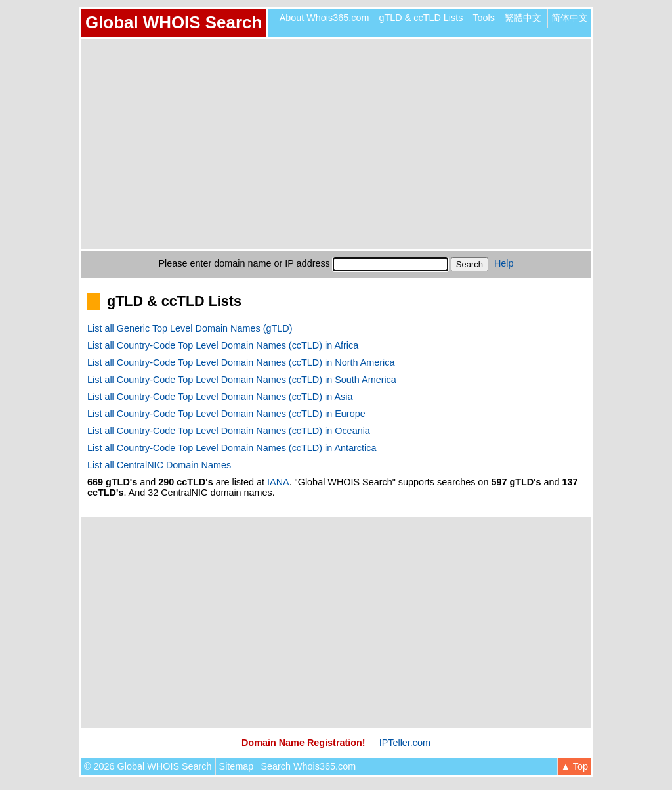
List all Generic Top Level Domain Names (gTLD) (190, 328)
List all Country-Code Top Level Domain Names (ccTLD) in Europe (226, 414)
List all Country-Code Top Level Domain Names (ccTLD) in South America (242, 380)
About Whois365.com (325, 18)
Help (504, 263)
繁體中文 (523, 18)
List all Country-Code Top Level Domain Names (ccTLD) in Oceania (229, 431)
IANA (278, 482)
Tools (484, 18)
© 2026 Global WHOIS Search (148, 766)
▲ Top (575, 766)
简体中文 (570, 18)
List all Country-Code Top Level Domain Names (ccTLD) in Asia (220, 397)
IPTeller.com (405, 743)
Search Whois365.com (308, 766)
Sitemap (237, 766)
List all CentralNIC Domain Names (159, 465)
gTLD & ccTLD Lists (421, 18)
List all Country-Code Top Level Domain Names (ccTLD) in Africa (223, 345)
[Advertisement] (336, 144)
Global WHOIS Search (174, 22)
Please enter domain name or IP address (244, 263)
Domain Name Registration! (304, 743)
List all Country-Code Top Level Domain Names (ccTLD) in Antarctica (232, 448)
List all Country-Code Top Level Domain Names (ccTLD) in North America (241, 362)
